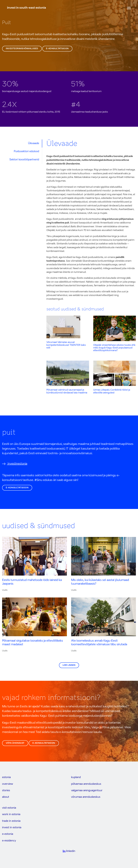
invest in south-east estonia (27, 8)
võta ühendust (15, 743)
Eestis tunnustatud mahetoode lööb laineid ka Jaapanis (32, 582)
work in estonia (11, 814)
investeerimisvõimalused (22, 49)
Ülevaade (34, 143)
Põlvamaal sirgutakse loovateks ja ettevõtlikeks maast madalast (33, 643)
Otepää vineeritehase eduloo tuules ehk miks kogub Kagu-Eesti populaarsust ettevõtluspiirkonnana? (114, 348)
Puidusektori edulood (26, 151)
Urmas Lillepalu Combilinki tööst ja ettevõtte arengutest (112, 391)
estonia (6, 777)
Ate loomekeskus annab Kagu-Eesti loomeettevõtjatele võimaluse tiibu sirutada (99, 643)
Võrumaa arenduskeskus (86, 797)
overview (8, 784)
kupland (76, 777)
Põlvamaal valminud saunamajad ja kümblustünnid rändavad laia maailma (67, 391)
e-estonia (8, 834)
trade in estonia (11, 821)
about (6, 797)
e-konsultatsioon (57, 49)
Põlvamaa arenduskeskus (86, 784)
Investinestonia (15, 464)
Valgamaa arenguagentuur (87, 791)
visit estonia (9, 808)
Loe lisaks (69, 665)
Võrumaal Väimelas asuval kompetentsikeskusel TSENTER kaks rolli (66, 345)
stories (6, 791)
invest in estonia (12, 828)
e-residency (9, 841)
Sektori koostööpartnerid (24, 160)
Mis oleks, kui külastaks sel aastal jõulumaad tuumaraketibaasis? (100, 582)
